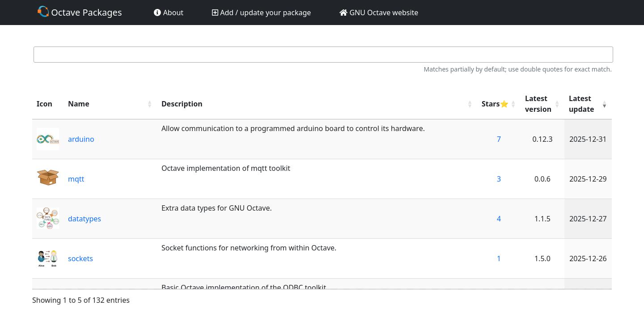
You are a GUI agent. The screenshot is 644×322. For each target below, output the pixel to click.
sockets (80, 258)
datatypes (85, 219)
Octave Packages (80, 12)
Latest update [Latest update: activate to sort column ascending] (582, 104)
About (169, 13)
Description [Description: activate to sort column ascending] (182, 104)
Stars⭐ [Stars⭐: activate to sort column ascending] (495, 104)
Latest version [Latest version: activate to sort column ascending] (538, 104)
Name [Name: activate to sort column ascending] (79, 104)
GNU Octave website (379, 13)
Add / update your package (261, 13)
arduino (81, 139)
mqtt (76, 179)
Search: (322, 55)
